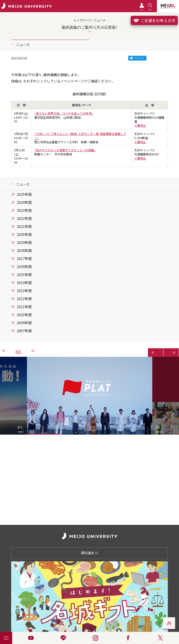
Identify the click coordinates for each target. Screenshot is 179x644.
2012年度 (24, 299)
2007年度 (24, 331)
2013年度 (24, 291)
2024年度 (24, 202)
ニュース (23, 45)
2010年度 (24, 315)
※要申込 (140, 125)
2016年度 (24, 267)
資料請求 (89, 553)
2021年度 (24, 226)
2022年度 (24, 218)
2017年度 (24, 259)
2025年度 (24, 194)
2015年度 (24, 275)
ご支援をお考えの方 (154, 20)
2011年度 (24, 307)
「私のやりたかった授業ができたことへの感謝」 (65, 150)
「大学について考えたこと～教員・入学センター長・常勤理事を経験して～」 (80, 136)
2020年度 (24, 234)
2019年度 (24, 242)
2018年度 (24, 250)
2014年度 (24, 283)
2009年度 (24, 323)
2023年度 (24, 210)
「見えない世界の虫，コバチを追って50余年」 (64, 113)
